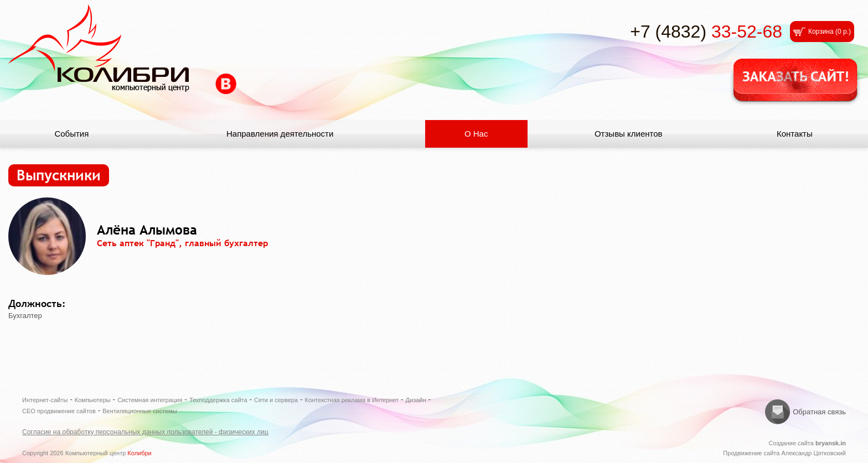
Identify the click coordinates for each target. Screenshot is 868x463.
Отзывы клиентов (629, 134)
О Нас (476, 134)
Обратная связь (819, 412)
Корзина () (830, 32)
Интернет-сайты (45, 400)
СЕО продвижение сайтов (59, 411)
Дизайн (416, 400)
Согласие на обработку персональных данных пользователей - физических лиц (145, 432)
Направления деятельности (280, 134)
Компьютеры (93, 400)
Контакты (795, 134)
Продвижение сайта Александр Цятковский (784, 453)
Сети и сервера (276, 400)
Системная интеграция (150, 400)
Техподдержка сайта (218, 400)
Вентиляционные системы (140, 411)
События (71, 134)
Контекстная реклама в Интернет (352, 400)
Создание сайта (807, 443)
